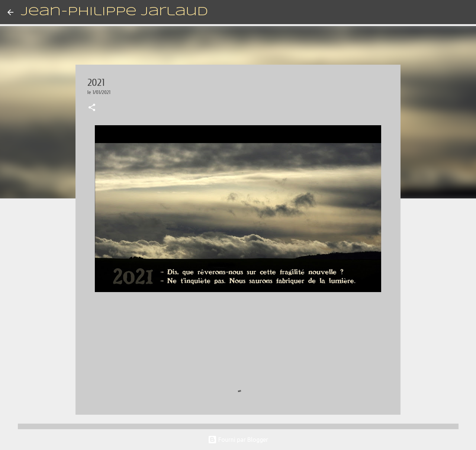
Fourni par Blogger (238, 440)
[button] (92, 108)
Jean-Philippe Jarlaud (114, 12)
